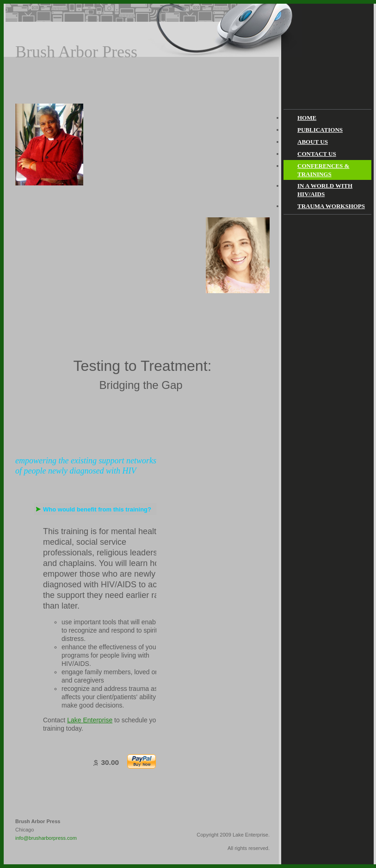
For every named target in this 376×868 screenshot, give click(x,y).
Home (307, 118)
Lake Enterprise (90, 720)
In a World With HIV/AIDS (325, 190)
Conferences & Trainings (323, 170)
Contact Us (317, 154)
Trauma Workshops (331, 206)
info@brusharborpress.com (46, 838)
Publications (320, 130)
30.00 (110, 762)
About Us (313, 142)
